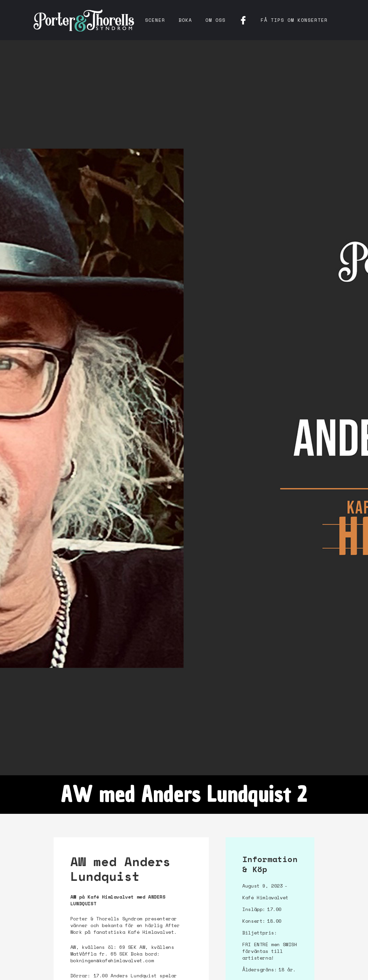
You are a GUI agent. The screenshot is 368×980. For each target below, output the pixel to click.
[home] (84, 20)
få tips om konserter (294, 20)
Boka (185, 20)
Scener (155, 20)
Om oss (216, 20)
